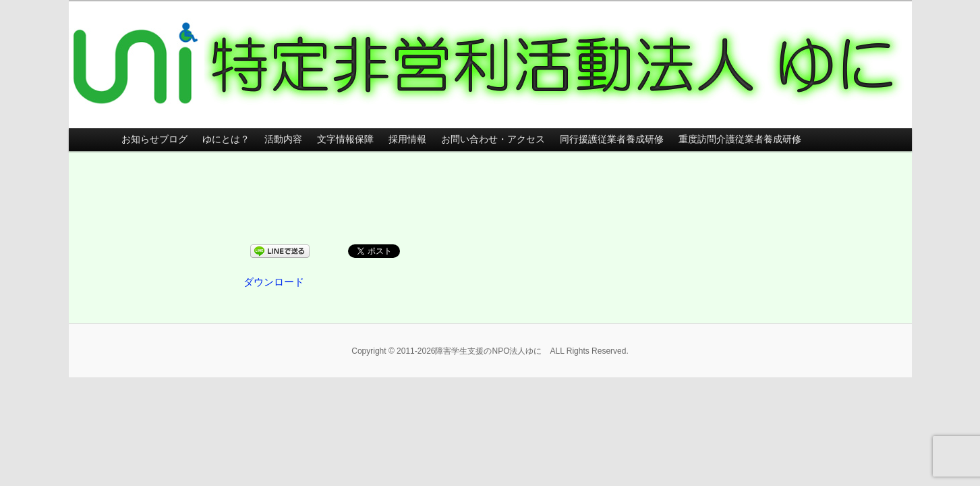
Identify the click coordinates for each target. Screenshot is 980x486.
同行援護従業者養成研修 (612, 139)
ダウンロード (274, 282)
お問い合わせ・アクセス (493, 139)
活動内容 (283, 139)
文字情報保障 (345, 139)
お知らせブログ (154, 139)
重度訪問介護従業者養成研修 (740, 139)
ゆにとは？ (226, 139)
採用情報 (407, 139)
